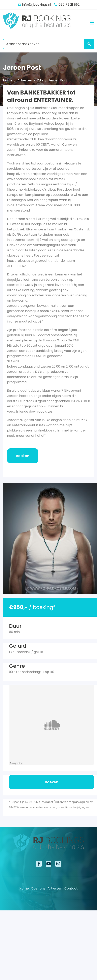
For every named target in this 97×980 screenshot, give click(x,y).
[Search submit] (88, 44)
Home (8, 80)
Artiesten (25, 80)
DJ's (40, 80)
